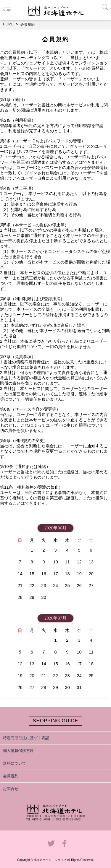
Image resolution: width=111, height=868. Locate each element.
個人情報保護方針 (18, 751)
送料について (15, 763)
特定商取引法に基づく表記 (26, 738)
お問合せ (11, 789)
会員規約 (11, 776)
